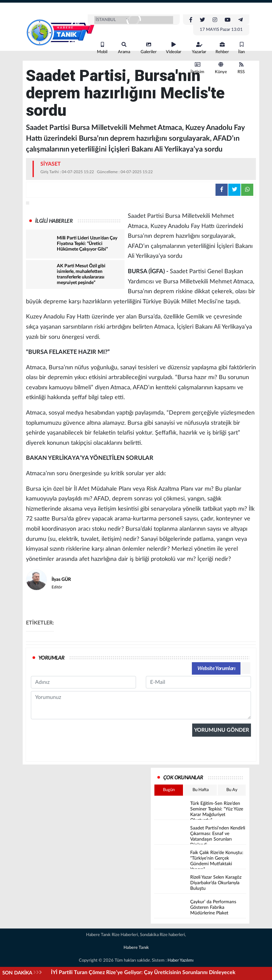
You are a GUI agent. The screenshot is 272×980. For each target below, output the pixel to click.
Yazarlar (199, 48)
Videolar (174, 48)
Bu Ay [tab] (232, 790)
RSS (241, 68)
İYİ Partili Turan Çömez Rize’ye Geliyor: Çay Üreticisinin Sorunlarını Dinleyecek (143, 972)
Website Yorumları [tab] (216, 668)
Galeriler (149, 48)
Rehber (222, 48)
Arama (124, 48)
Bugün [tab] (169, 790)
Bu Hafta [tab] (201, 790)
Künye (221, 68)
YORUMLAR (51, 658)
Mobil (102, 48)
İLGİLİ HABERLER (54, 221)
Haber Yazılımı (181, 960)
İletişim (197, 68)
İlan (241, 48)
